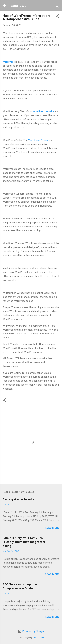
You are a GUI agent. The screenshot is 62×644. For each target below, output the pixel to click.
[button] (57, 17)
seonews (19, 6)
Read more (52, 528)
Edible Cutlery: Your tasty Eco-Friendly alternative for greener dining (24, 542)
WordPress (9, 62)
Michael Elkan (38, 638)
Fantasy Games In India (18, 499)
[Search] (57, 7)
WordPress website (43, 111)
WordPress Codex (38, 140)
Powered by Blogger (31, 631)
